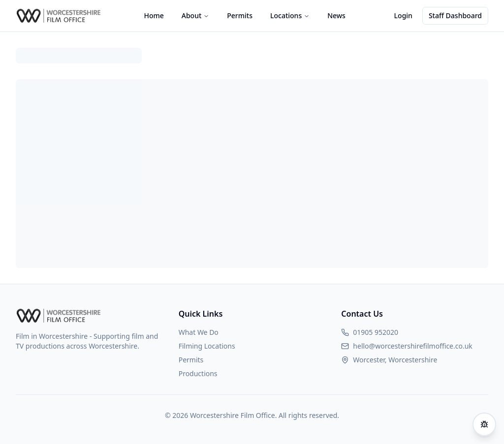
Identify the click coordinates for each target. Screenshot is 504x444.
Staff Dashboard (455, 15)
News (336, 15)
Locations (290, 15)
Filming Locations (207, 346)
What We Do (199, 332)
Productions (198, 373)
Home (154, 15)
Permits (240, 15)
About (196, 15)
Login (403, 15)
